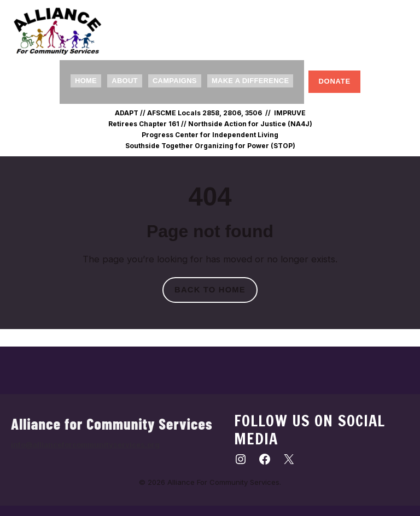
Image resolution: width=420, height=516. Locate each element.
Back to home (210, 290)
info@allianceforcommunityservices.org (85, 444)
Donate (334, 81)
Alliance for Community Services (112, 424)
